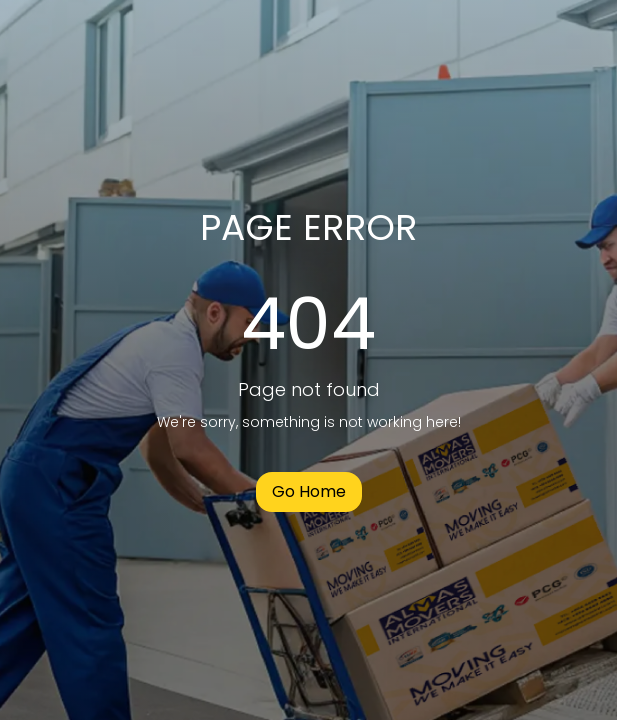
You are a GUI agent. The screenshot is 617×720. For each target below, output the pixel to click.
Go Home (309, 491)
